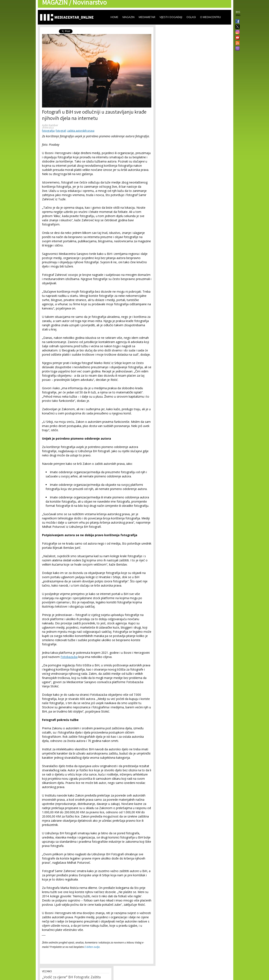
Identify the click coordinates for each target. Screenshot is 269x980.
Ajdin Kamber (50, 125)
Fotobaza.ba (69, 657)
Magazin (129, 17)
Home (114, 17)
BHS (238, 12)
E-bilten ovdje (92, 947)
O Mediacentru (210, 17)
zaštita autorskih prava (81, 131)
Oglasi (191, 17)
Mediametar (147, 17)
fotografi (61, 131)
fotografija (48, 131)
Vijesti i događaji (171, 17)
